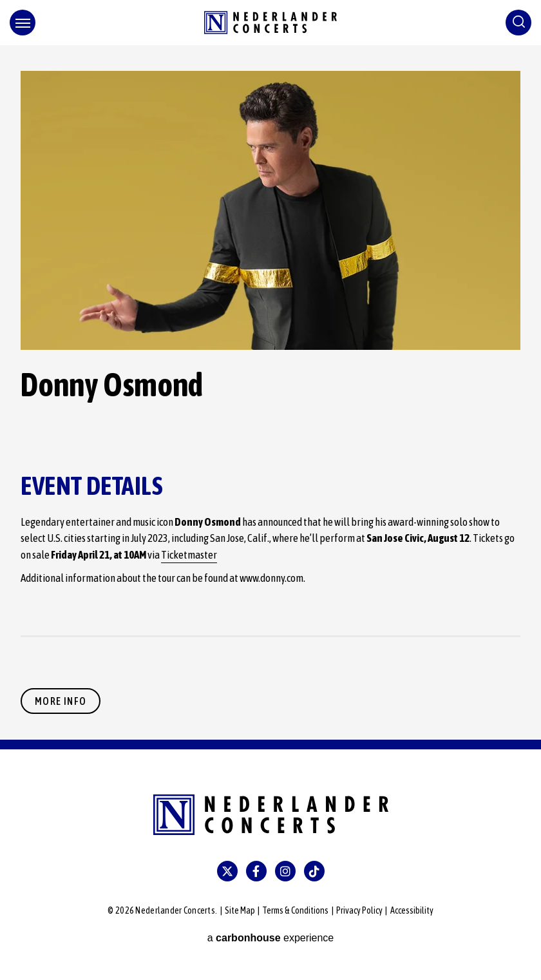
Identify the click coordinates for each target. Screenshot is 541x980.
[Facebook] (256, 871)
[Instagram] (285, 871)
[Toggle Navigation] (23, 23)
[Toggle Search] (518, 23)
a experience (271, 938)
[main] (270, 392)
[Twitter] (227, 871)
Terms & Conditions (295, 910)
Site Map (240, 910)
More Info (61, 701)
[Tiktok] (314, 871)
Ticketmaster (189, 555)
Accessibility (412, 910)
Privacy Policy (359, 910)
